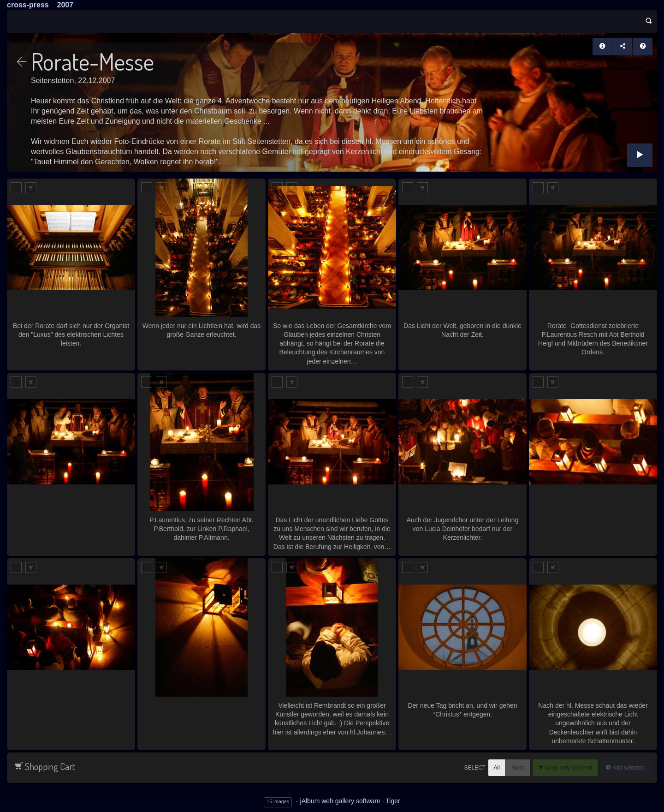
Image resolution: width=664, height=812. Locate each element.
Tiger (393, 801)
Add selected (628, 768)
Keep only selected (568, 768)
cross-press (28, 5)
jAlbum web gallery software (340, 801)
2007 (65, 5)
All (497, 768)
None (518, 768)
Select (475, 768)
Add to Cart (31, 188)
